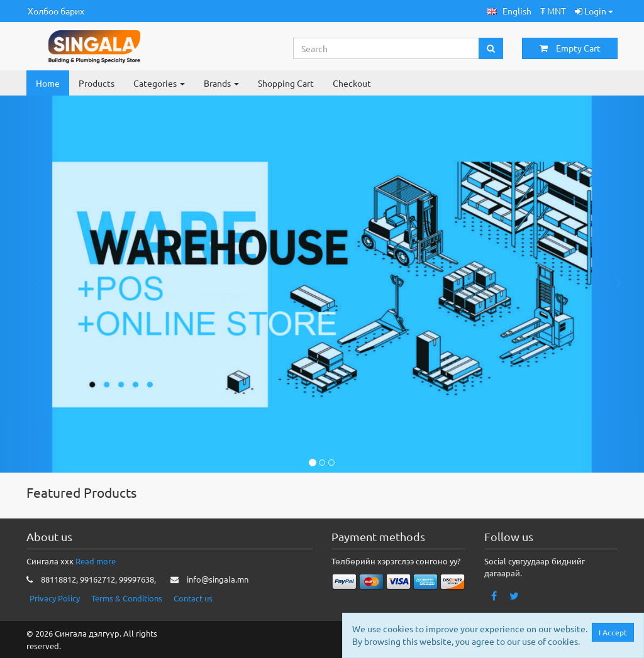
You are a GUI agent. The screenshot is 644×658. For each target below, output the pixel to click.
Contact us (193, 598)
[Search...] (386, 48)
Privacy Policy (55, 598)
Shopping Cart (286, 83)
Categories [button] (159, 83)
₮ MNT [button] (553, 11)
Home (48, 83)
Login (594, 11)
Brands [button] (221, 83)
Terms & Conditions (127, 598)
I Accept (616, 632)
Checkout (352, 83)
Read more (96, 561)
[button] (509, 11)
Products (97, 83)
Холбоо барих (56, 11)
